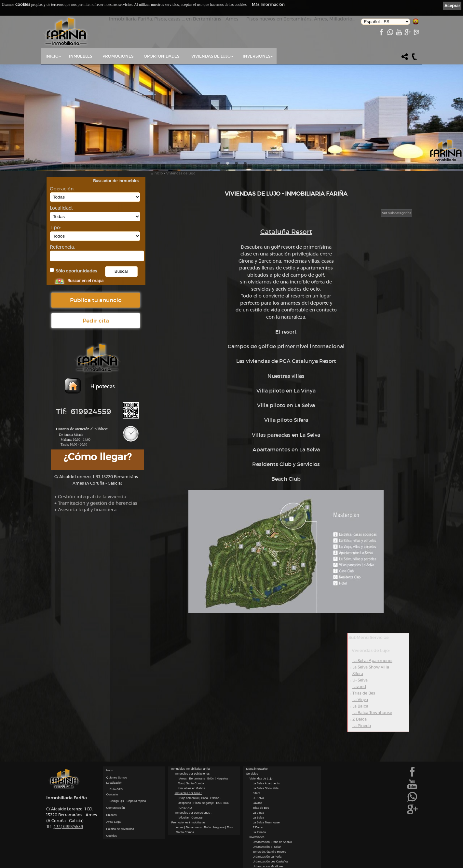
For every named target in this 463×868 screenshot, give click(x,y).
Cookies (112, 836)
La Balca (360, 706)
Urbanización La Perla (267, 857)
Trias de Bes (364, 693)
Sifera (358, 674)
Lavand (359, 687)
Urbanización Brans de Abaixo (272, 842)
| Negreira (222, 778)
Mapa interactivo (257, 769)
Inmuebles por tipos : (188, 793)
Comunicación (116, 808)
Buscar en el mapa (85, 281)
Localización (115, 783)
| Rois (229, 827)
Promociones (118, 56)
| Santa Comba (194, 783)
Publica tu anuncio (96, 300)
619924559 (68, 827)
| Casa (204, 798)
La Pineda (362, 726)
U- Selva (360, 680)
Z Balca (360, 719)
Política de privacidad (120, 829)
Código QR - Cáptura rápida (128, 801)
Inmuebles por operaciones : (193, 813)
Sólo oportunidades (76, 271)
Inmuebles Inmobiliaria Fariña (191, 769)
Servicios (252, 774)
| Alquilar (184, 818)
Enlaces (112, 815)
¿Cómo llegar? (97, 457)
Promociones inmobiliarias (189, 822)
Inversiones (257, 56)
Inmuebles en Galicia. (192, 788)
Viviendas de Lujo (211, 56)
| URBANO (185, 808)
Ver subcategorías (397, 213)
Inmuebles (81, 56)
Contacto (112, 794)
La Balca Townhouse (372, 713)
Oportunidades (162, 56)
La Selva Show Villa (371, 667)
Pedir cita (96, 321)
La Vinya (360, 700)
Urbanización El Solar (267, 847)
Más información (268, 4)
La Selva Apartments (372, 661)
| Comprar (196, 818)
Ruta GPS (116, 789)
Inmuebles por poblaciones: (193, 774)
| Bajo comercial (189, 798)
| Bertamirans (197, 778)
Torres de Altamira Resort (269, 852)
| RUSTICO (222, 803)
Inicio (52, 56)
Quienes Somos (117, 778)
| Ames (183, 778)
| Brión (210, 778)
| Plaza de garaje (203, 803)
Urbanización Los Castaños (271, 861)
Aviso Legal (114, 822)
